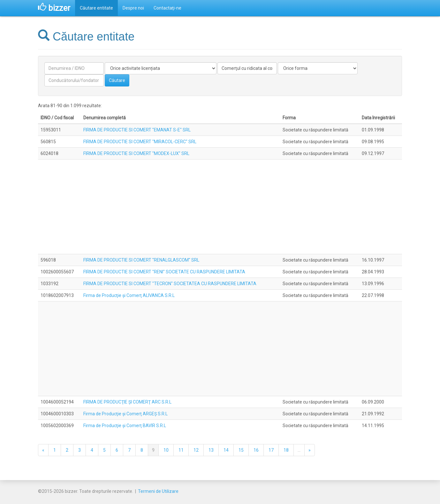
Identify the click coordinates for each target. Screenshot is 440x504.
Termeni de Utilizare (158, 491)
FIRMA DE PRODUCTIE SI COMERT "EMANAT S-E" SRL (137, 130)
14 (226, 450)
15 (241, 450)
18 (286, 450)
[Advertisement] (220, 207)
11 (181, 450)
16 (256, 450)
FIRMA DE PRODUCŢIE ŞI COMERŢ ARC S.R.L (127, 402)
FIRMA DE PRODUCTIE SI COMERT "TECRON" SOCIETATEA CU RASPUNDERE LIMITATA (170, 284)
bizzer (54, 8)
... (299, 450)
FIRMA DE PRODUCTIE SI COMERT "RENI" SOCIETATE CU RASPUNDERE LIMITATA (164, 272)
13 (211, 450)
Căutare (117, 80)
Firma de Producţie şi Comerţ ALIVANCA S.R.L (129, 295)
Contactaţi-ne (167, 8)
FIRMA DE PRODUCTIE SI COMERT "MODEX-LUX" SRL (136, 153)
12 (196, 450)
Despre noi (133, 8)
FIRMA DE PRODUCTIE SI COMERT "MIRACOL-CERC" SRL (140, 142)
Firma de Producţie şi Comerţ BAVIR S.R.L (125, 426)
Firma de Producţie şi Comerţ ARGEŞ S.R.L (125, 414)
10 (166, 450)
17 (271, 450)
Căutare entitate (96, 8)
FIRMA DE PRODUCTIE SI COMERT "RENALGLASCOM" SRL (141, 260)
